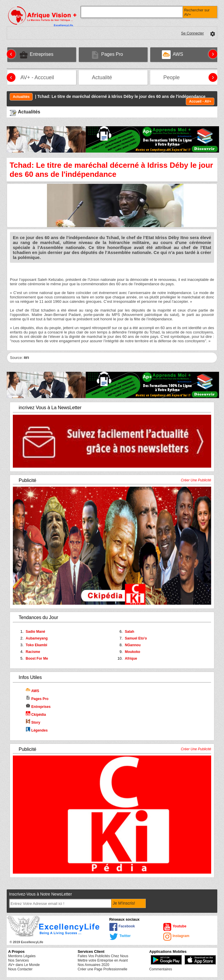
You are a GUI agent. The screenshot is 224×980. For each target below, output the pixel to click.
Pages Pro (37, 699)
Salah (129, 632)
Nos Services (19, 960)
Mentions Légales (22, 956)
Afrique (131, 658)
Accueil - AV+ (200, 101)
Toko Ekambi (36, 645)
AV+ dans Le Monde (24, 965)
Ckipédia (36, 715)
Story (33, 723)
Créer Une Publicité (196, 480)
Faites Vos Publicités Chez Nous (103, 956)
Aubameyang (37, 638)
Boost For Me (37, 658)
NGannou (133, 645)
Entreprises (38, 707)
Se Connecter (192, 33)
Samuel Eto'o (136, 638)
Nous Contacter (20, 969)
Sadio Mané (35, 632)
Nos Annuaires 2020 (93, 965)
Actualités (21, 97)
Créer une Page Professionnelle (102, 969)
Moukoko (133, 652)
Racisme (33, 652)
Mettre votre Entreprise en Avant (103, 960)
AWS (32, 691)
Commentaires (161, 969)
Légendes (37, 730)
